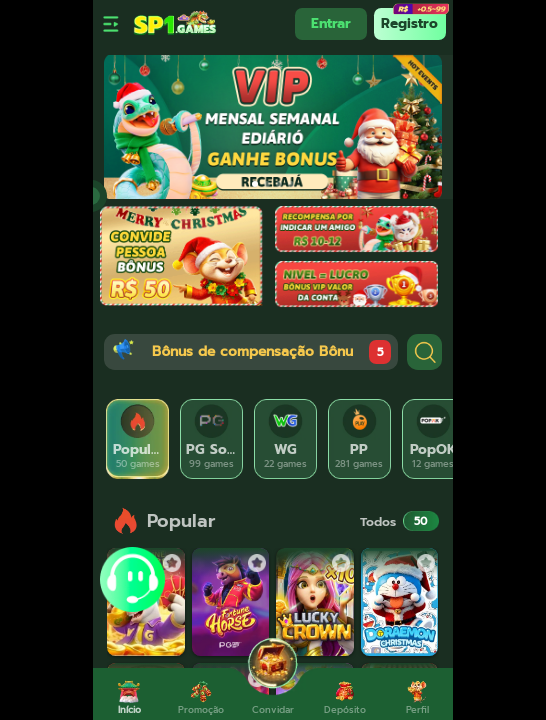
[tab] (138, 439)
